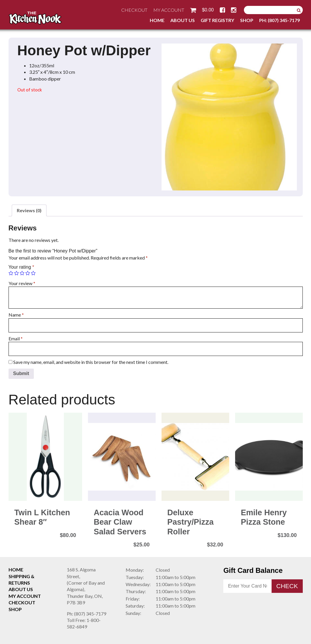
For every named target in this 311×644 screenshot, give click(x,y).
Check (287, 586)
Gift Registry (217, 20)
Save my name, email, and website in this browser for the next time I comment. (91, 362)
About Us (183, 20)
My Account (169, 10)
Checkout (134, 10)
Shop (247, 20)
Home (157, 20)
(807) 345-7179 (87, 614)
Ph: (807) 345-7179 (280, 20)
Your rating (21, 267)
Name (16, 315)
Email (16, 338)
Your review (22, 283)
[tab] (29, 210)
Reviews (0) (29, 210)
